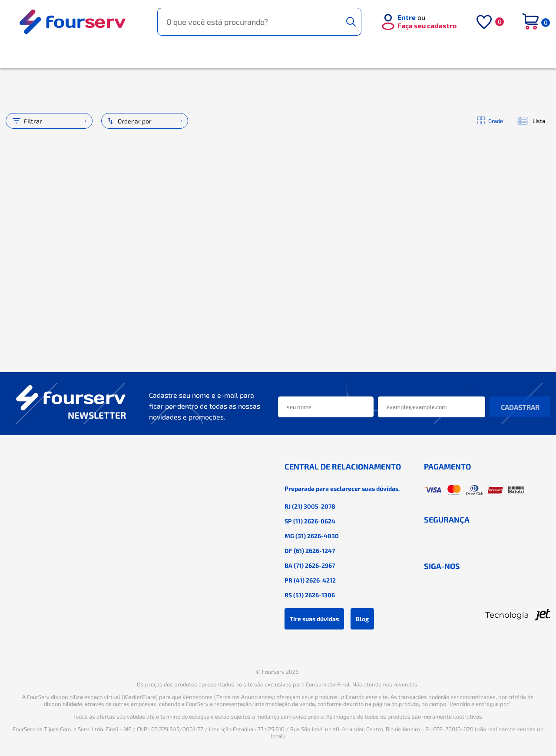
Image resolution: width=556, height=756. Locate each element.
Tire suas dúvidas (314, 619)
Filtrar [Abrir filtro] (27, 121)
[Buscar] (351, 22)
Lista (531, 121)
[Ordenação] (145, 121)
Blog (362, 619)
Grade (490, 121)
